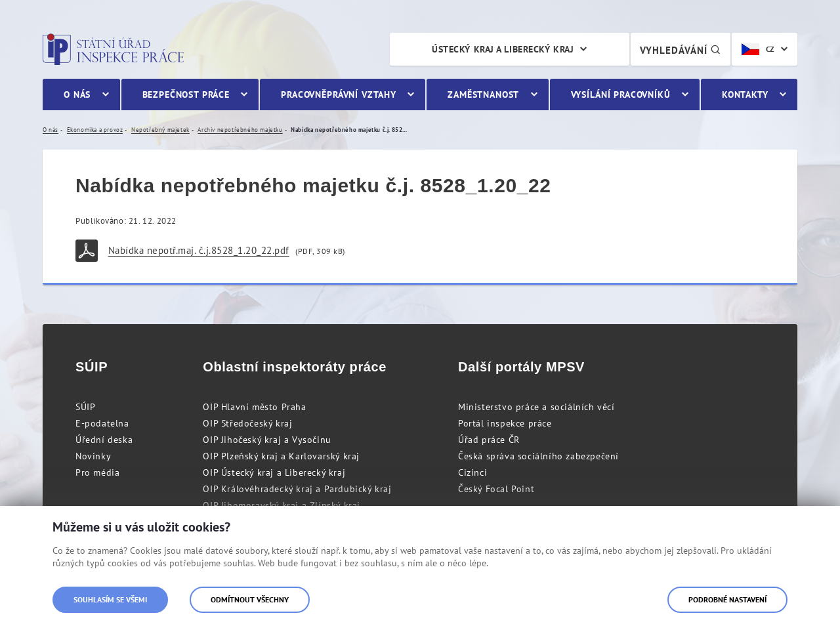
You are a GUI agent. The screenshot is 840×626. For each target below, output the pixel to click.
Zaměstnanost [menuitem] (483, 94)
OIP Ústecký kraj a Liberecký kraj (274, 472)
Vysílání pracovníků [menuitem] (621, 94)
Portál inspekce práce (505, 423)
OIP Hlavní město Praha (254, 407)
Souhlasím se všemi (110, 599)
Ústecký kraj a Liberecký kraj (503, 49)
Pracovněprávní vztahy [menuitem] (339, 94)
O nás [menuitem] (77, 94)
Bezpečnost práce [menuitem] (186, 94)
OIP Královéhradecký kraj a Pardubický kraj (297, 489)
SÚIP (85, 407)
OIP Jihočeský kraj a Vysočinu (267, 440)
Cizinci (472, 472)
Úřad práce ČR (489, 440)
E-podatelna (102, 423)
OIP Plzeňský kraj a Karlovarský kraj (281, 456)
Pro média (97, 472)
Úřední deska (104, 440)
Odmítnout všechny (250, 599)
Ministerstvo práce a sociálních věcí (536, 407)
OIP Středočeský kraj (247, 423)
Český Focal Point (496, 489)
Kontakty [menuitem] (745, 94)
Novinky (93, 456)
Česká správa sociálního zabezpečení (538, 456)
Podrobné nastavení (727, 599)
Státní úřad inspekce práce (113, 49)
